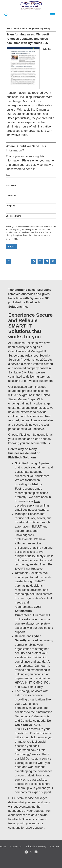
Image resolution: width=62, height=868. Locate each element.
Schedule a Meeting (36, 847)
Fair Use (54, 847)
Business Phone (13, 216)
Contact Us (16, 847)
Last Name (11, 196)
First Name (11, 185)
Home (3, 847)
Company (10, 206)
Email (8, 175)
